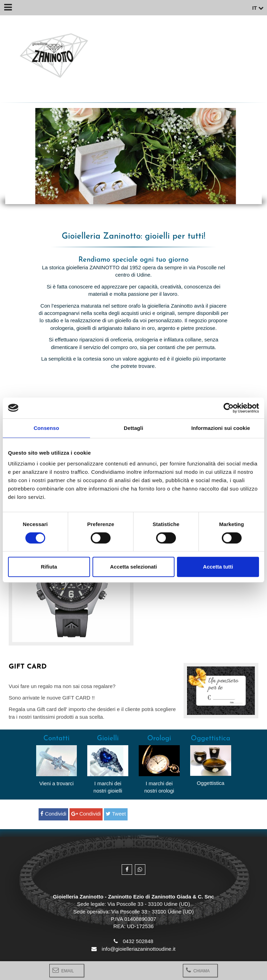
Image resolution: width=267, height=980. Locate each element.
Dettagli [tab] (133, 428)
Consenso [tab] (46, 428)
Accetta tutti (218, 567)
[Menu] (8, 8)
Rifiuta (49, 567)
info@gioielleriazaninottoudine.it (139, 949)
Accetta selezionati (133, 567)
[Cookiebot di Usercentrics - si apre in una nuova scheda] (229, 408)
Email (63, 970)
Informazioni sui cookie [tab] (221, 428)
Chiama (198, 970)
